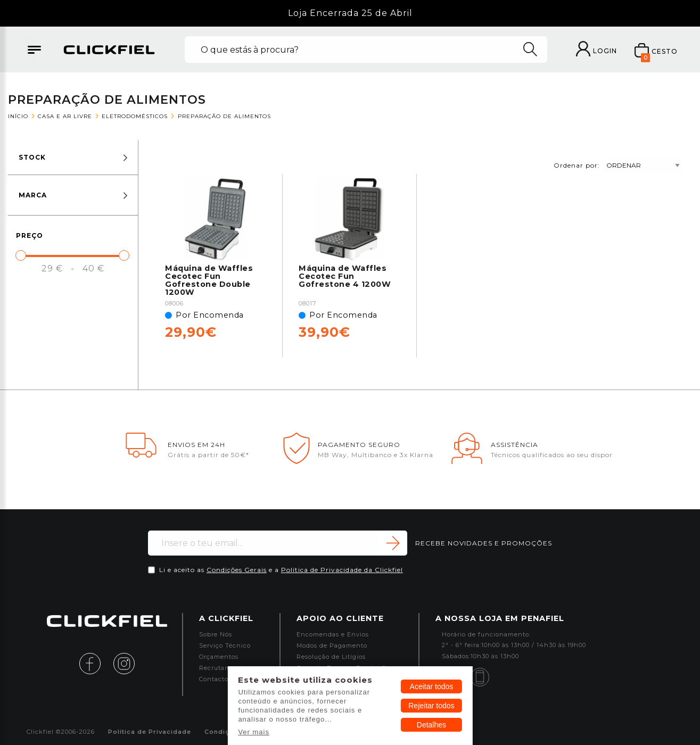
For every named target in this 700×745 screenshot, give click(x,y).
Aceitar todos (432, 686)
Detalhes (431, 725)
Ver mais (254, 732)
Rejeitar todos (431, 706)
